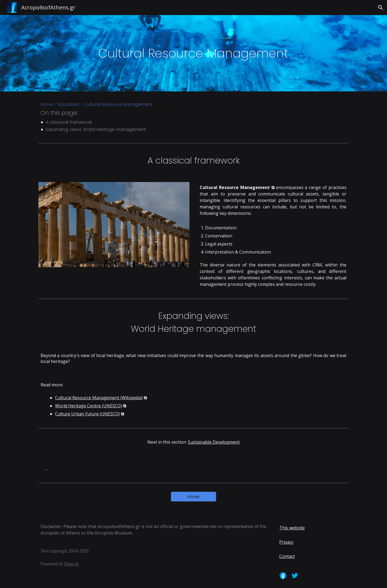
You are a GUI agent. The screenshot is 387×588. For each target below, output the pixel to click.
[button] (381, 8)
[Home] (193, 497)
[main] (193, 53)
